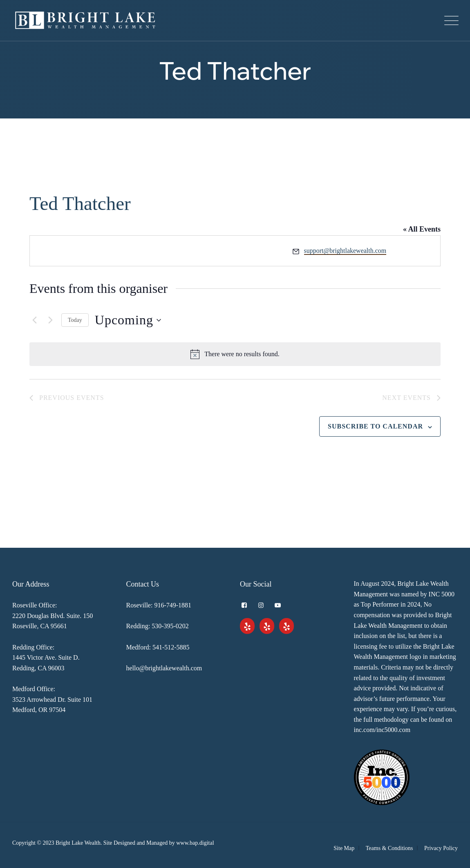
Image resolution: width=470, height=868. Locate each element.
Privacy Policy (441, 848)
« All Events (422, 229)
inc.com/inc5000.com (382, 730)
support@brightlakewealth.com (345, 251)
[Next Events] (50, 320)
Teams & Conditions (389, 848)
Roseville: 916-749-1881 (159, 605)
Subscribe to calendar (375, 426)
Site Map (344, 848)
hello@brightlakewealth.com (164, 668)
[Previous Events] (34, 320)
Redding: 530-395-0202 (158, 626)
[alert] (235, 354)
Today (75, 320)
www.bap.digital (195, 843)
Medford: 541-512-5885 (158, 647)
